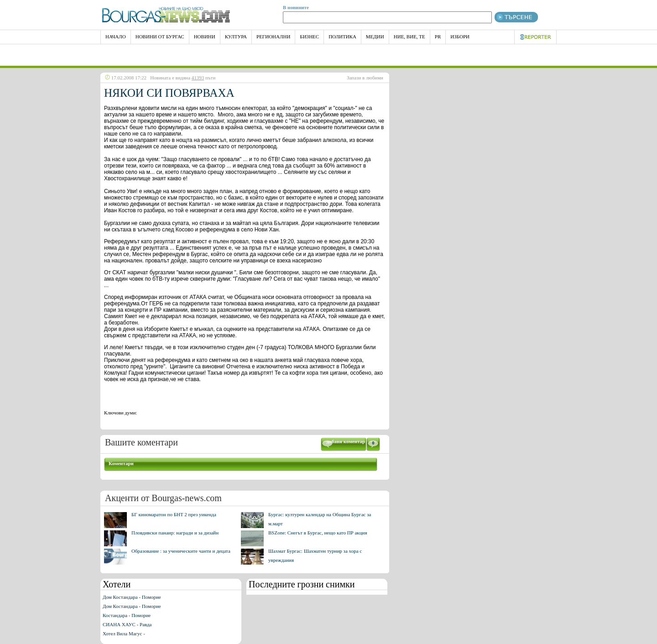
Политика (342, 37)
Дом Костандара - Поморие (132, 597)
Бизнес (309, 37)
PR (438, 37)
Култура (236, 37)
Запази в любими (365, 78)
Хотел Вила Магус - (124, 634)
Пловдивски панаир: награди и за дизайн (175, 533)
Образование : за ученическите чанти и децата (181, 551)
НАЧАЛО (116, 37)
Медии (375, 37)
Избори (460, 37)
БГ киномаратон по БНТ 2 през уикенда (174, 514)
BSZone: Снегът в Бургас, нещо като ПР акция (318, 533)
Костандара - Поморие (127, 615)
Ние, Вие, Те (409, 37)
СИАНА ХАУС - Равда (127, 624)
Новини (205, 37)
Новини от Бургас (160, 37)
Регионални (273, 37)
